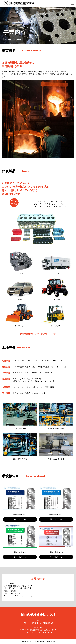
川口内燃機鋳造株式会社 (38, 615)
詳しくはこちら (20, 519)
